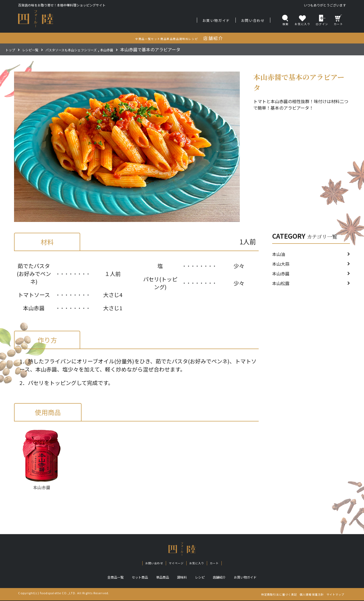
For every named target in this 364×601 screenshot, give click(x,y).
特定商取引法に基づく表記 (260, 595)
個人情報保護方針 (301, 595)
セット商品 (136, 578)
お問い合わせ (253, 20)
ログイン (322, 20)
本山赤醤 (135, 49)
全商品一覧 (109, 578)
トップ (12, 49)
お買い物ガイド (216, 20)
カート (338, 20)
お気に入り (200, 563)
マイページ (175, 563)
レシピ (201, 578)
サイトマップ (332, 595)
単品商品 (161, 578)
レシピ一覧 (36, 49)
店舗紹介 (223, 578)
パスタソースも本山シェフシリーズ (88, 49)
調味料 (182, 578)
